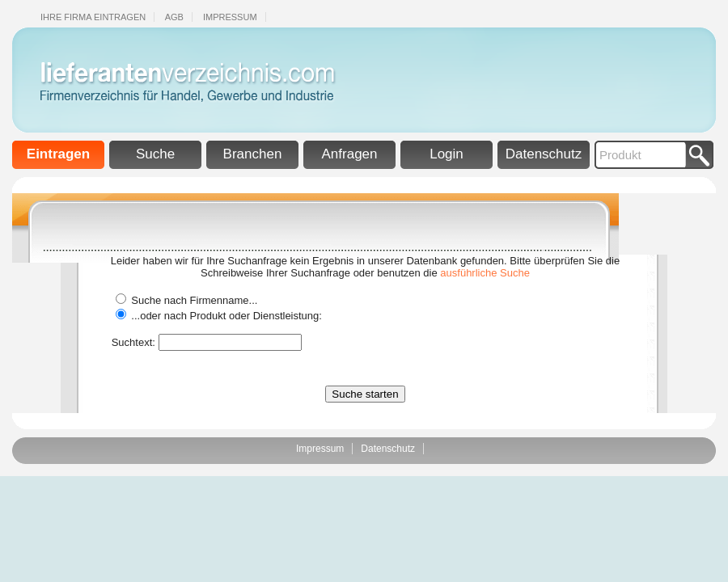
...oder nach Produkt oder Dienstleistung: (226, 316)
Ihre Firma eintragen (93, 17)
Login (447, 154)
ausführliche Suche (485, 273)
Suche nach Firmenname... (194, 300)
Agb (174, 17)
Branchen (253, 154)
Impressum (230, 17)
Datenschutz (544, 154)
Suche (155, 154)
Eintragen (58, 154)
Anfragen (350, 154)
